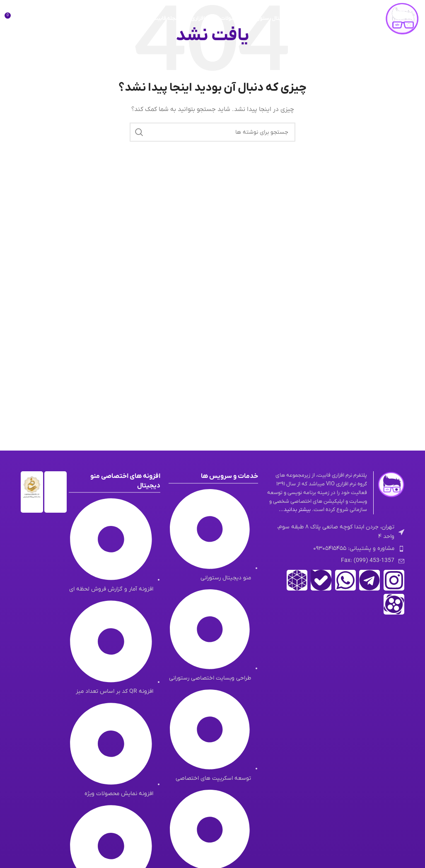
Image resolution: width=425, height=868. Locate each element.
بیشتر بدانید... (295, 510)
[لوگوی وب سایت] (402, 18)
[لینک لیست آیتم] (335, 549)
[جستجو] (29, 19)
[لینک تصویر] (391, 484)
